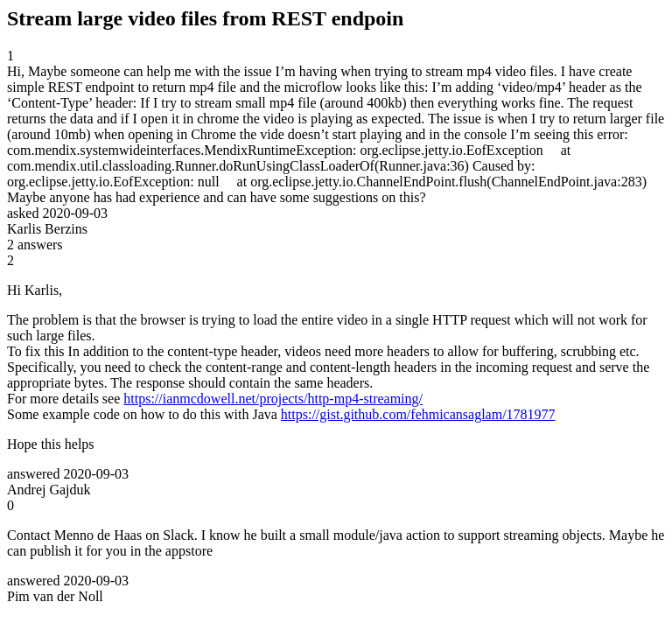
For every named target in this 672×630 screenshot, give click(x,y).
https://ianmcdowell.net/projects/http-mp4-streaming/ (273, 399)
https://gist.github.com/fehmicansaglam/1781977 (418, 414)
